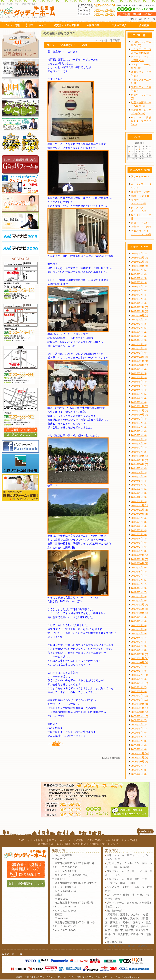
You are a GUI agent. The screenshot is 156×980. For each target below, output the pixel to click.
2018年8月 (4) (139, 274)
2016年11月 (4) (139, 361)
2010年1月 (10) (139, 700)
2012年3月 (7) (139, 592)
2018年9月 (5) (139, 270)
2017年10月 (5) (139, 316)
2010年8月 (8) (139, 671)
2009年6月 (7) (139, 729)
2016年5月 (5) (139, 386)
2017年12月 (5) (139, 307)
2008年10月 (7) (139, 762)
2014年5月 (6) (139, 485)
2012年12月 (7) (139, 555)
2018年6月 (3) (139, 282)
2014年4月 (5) (139, 489)
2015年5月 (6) (139, 435)
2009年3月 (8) (139, 741)
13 (129, 154)
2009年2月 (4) (139, 745)
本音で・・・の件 (141, 227)
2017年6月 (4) (139, 332)
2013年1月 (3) (139, 551)
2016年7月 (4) (139, 377)
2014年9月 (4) (139, 468)
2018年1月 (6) (139, 303)
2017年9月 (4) (139, 320)
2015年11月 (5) (139, 411)
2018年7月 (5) (139, 278)
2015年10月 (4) (139, 415)
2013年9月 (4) (139, 518)
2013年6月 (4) (139, 530)
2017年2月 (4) (139, 348)
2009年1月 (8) (139, 749)
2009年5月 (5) (139, 733)
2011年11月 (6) (139, 609)
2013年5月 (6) (139, 534)
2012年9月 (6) (139, 568)
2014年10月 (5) (139, 464)
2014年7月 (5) (139, 477)
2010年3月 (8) (139, 691)
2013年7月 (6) (139, 526)
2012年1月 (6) (139, 601)
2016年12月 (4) (139, 357)
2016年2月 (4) (139, 398)
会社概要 (43, 844)
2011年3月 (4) (139, 642)
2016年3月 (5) (139, 394)
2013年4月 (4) (139, 539)
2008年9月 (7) (139, 766)
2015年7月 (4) (139, 427)
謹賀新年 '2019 (140, 192)
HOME (21, 840)
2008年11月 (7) (139, 758)
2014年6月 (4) (139, 481)
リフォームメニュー (61, 840)
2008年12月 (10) (140, 753)
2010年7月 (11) (139, 675)
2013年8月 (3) (139, 522)
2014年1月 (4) (139, 501)
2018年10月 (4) (139, 266)
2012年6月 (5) (139, 580)
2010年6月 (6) (139, 679)
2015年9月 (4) (139, 419)
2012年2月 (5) (139, 596)
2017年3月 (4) (139, 344)
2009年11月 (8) (139, 708)
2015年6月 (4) (139, 431)
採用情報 (94, 844)
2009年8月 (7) (139, 720)
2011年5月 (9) (139, 634)
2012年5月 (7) (139, 584)
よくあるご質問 (61, 844)
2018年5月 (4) (139, 287)
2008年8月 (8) (139, 770)
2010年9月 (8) (139, 667)
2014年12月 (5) (139, 456)
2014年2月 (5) (139, 497)
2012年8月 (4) (139, 572)
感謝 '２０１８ (140, 196)
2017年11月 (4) (139, 311)
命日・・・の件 (140, 223)
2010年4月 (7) (139, 687)
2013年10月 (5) (139, 514)
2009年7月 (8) (139, 725)
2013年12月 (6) (139, 505)
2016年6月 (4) (139, 382)
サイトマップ (110, 844)
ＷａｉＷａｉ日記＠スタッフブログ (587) (141, 121)
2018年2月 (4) (139, 299)
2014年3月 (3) (139, 493)
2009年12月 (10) (140, 704)
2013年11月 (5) (139, 510)
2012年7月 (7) (139, 576)
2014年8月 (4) (139, 472)
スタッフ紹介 (130, 840)
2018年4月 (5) (139, 291)
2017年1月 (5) (139, 353)
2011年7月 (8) (139, 625)
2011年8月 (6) (139, 621)
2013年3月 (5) (139, 543)
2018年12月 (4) (139, 258)
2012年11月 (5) (139, 559)
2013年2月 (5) (139, 547)
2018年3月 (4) (139, 295)
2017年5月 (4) (139, 336)
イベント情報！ (37, 840)
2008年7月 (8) (139, 774)
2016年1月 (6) (139, 402)
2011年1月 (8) (139, 650)
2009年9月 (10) (139, 716)
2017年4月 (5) (139, 340)
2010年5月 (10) (139, 683)
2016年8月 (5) (139, 373)
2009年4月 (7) (139, 737)
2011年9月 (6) (139, 617)
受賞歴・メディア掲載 (89, 840)
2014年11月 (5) (139, 460)
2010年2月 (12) (139, 696)
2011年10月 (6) (139, 613)
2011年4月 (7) (139, 638)
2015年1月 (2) (139, 452)
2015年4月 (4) (139, 440)
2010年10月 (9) (139, 662)
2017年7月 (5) (139, 328)
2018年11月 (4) (139, 262)
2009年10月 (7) (139, 712)
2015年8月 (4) (139, 423)
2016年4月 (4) (139, 390)
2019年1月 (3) (139, 254)
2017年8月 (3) (139, 324)
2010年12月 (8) (139, 654)
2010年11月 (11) (140, 658)
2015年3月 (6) (139, 444)
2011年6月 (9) (139, 629)
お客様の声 (112, 840)
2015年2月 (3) (139, 448)
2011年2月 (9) (139, 646)
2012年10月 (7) (139, 563)
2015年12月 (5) (139, 406)
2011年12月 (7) (139, 605)
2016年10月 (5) (139, 365)
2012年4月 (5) (139, 588)
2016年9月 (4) (139, 369)
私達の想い (79, 844)
